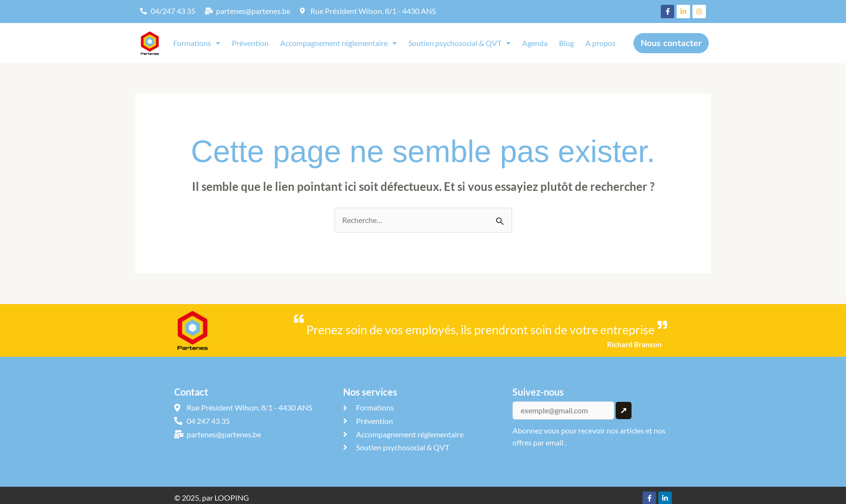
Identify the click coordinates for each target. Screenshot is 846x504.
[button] (197, 43)
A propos (601, 43)
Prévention (250, 43)
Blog (566, 43)
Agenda (535, 43)
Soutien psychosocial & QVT (459, 43)
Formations (197, 43)
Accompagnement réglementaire (339, 43)
